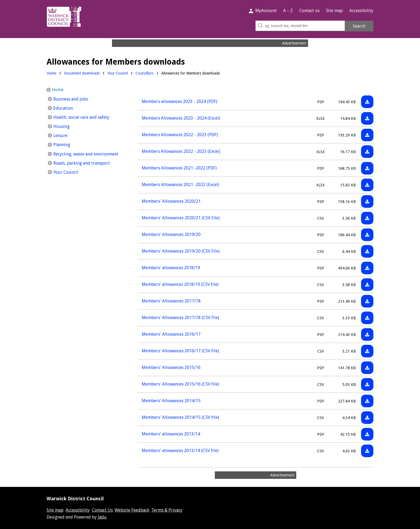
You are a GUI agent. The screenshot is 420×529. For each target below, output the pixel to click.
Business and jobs (80, 99)
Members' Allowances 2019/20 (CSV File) (181, 251)
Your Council (118, 73)
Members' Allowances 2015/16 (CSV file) (180, 384)
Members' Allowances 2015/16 (171, 367)
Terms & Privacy (167, 510)
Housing (71, 126)
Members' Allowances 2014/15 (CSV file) (180, 417)
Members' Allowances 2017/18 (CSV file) (180, 318)
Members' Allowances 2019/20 (171, 234)
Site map (334, 11)
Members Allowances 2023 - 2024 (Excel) (181, 118)
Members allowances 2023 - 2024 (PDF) (179, 101)
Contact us (309, 11)
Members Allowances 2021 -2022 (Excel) (180, 185)
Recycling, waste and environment (89, 153)
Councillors (145, 73)
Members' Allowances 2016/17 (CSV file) (180, 351)
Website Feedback (132, 510)
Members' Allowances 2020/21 (171, 201)
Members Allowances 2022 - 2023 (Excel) (181, 151)
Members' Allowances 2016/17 (171, 334)
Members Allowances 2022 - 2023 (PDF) (180, 135)
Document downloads (82, 73)
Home (51, 73)
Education (73, 108)
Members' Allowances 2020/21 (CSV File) (181, 218)
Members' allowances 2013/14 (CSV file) (180, 451)
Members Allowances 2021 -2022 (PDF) (179, 168)
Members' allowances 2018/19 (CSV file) (180, 284)
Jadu (102, 517)
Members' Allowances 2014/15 (171, 401)
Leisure (70, 135)
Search (359, 26)
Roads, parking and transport (89, 163)
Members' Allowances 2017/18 (171, 301)
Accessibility (361, 11)
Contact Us (102, 510)
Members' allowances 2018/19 (171, 268)
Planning (72, 144)
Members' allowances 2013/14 (171, 434)
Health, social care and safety (89, 117)
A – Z (288, 11)
